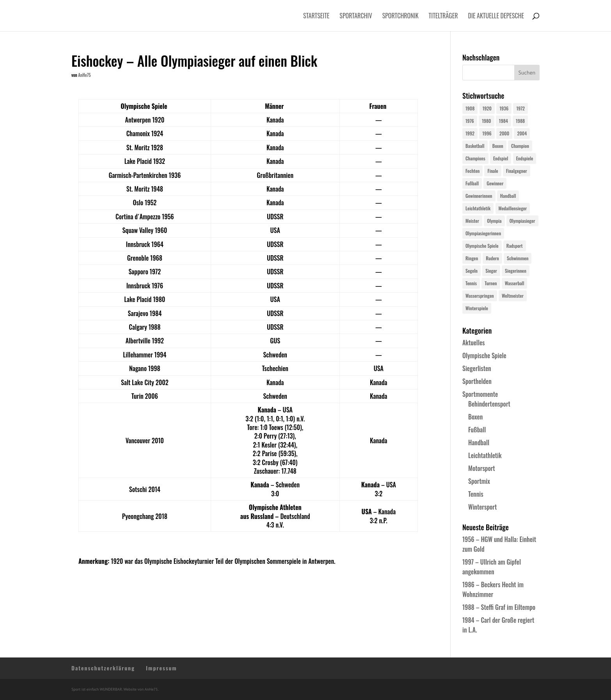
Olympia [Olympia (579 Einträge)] (494, 221)
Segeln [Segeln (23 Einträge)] (472, 271)
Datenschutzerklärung (103, 668)
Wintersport (482, 507)
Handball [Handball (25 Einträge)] (508, 196)
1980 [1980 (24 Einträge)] (486, 121)
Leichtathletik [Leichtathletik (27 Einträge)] (478, 208)
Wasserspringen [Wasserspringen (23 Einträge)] (480, 296)
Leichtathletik (485, 455)
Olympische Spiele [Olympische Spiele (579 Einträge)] (482, 246)
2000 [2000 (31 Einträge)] (504, 133)
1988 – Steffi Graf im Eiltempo (499, 607)
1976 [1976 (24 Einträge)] (470, 121)
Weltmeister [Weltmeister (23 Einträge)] (513, 296)
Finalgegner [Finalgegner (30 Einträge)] (517, 171)
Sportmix (479, 481)
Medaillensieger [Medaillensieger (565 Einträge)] (513, 208)
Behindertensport (489, 404)
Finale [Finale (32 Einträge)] (493, 171)
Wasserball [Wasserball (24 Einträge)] (515, 283)
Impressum (162, 668)
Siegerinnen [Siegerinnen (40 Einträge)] (516, 271)
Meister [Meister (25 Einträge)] (472, 221)
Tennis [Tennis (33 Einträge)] (471, 283)
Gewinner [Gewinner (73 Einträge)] (495, 183)
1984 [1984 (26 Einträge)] (504, 121)
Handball (479, 442)
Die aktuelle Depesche (496, 17)
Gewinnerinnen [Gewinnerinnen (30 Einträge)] (479, 196)
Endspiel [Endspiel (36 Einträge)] (501, 158)
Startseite (316, 17)
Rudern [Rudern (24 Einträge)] (492, 258)
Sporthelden (477, 381)
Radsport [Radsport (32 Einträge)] (515, 246)
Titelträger (443, 17)
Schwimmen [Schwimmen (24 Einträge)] (518, 258)
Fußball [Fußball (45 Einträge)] (472, 183)
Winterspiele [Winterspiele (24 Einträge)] (477, 308)
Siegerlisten (477, 368)
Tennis (476, 494)
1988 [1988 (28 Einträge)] (520, 121)
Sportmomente (480, 394)
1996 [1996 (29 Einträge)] (487, 133)
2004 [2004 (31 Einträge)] (522, 133)
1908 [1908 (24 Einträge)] (470, 108)
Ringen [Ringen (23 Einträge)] (472, 258)
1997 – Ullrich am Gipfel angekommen (492, 567)
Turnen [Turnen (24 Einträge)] (491, 283)
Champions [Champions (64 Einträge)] (475, 158)
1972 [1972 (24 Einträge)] (520, 108)
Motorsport (482, 468)
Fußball (477, 430)
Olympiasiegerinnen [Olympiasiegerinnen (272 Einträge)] (483, 233)
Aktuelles (473, 343)
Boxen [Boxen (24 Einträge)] (498, 146)
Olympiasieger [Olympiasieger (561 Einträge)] (522, 221)
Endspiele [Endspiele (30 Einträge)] (525, 158)
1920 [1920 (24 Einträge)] (487, 108)
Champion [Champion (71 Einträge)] (520, 146)
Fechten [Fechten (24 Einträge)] (472, 171)
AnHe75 (84, 75)
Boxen (475, 417)
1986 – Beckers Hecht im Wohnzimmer (493, 589)
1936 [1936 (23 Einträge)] (504, 108)
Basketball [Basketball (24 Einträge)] (475, 146)
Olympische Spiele (484, 355)
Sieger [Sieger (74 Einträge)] (491, 271)
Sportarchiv (356, 17)
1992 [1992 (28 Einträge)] (470, 133)
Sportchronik (401, 17)
